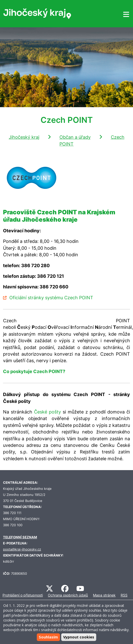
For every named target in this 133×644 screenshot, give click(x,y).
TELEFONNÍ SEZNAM (20, 537)
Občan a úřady (75, 137)
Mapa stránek (104, 595)
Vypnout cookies (79, 637)
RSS (124, 595)
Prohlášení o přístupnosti (23, 595)
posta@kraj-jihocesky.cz (22, 549)
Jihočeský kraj (24, 137)
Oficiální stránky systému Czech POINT (51, 298)
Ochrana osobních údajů (68, 595)
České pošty (47, 412)
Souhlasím (48, 637)
